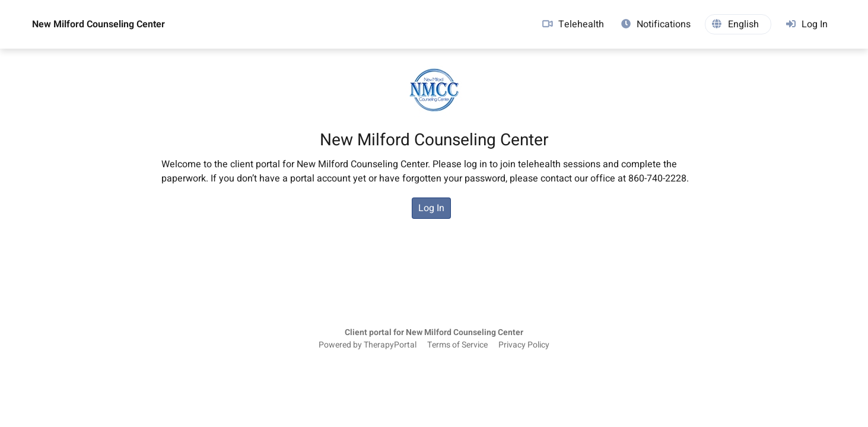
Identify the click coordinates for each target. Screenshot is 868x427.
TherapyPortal (390, 345)
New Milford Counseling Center (98, 24)
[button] (738, 24)
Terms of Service (457, 345)
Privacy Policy (524, 345)
